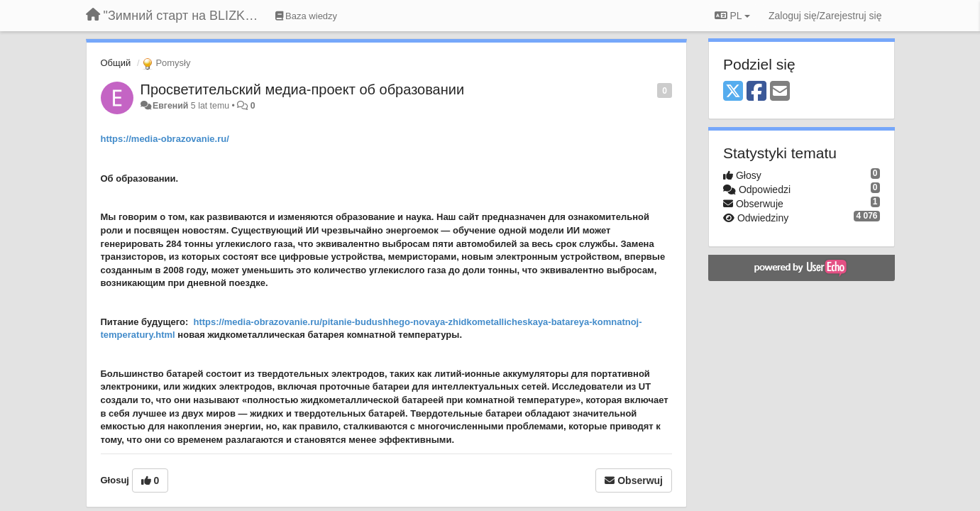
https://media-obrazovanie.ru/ (165, 139)
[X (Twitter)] (733, 92)
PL (732, 16)
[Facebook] (756, 92)
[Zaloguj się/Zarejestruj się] (825, 16)
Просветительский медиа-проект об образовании (303, 89)
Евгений (170, 106)
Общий (116, 63)
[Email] (780, 92)
